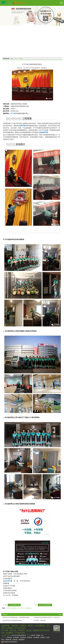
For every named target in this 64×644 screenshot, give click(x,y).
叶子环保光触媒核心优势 (14, 605)
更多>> (60, 615)
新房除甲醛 (30, 637)
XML (42, 635)
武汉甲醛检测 (28, 608)
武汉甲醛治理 (23, 637)
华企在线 (33, 635)
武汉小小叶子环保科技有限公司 (19, 635)
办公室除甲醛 (36, 637)
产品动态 (21, 58)
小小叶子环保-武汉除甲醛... (45, 605)
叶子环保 (8, 608)
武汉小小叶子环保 (20, 608)
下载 (16, 58)
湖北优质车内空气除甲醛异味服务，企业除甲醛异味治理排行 (16, 618)
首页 (12, 58)
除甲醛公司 (43, 637)
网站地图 (38, 635)
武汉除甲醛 (13, 608)
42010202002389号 (9, 642)
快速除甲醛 (15, 640)
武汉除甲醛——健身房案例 (40, 620)
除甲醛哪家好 (22, 640)
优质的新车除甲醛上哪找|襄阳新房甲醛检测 (12, 620)
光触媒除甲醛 (8, 640)
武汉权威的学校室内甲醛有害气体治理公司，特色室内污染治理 (48, 618)
